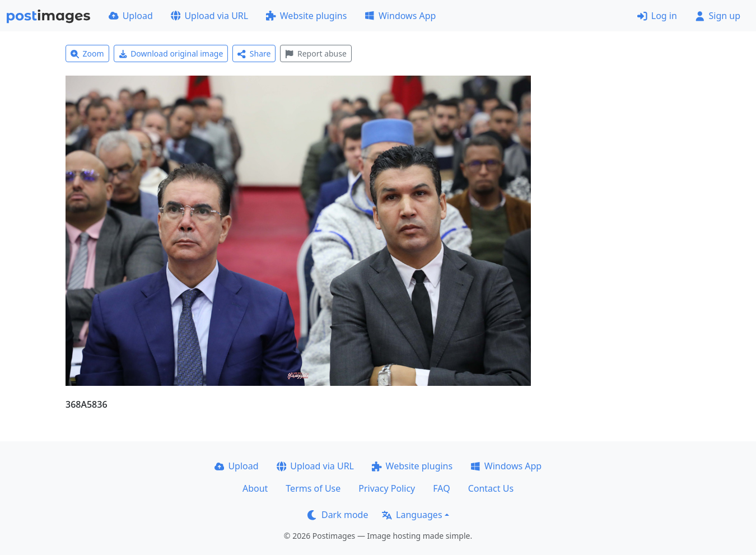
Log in (657, 16)
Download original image (171, 53)
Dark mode (338, 515)
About (255, 488)
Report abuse (316, 53)
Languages (412, 515)
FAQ (441, 488)
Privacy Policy (387, 488)
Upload (131, 16)
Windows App (400, 16)
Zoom (87, 53)
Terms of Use (313, 488)
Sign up (718, 16)
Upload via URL (209, 16)
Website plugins (306, 16)
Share (254, 53)
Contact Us (491, 488)
